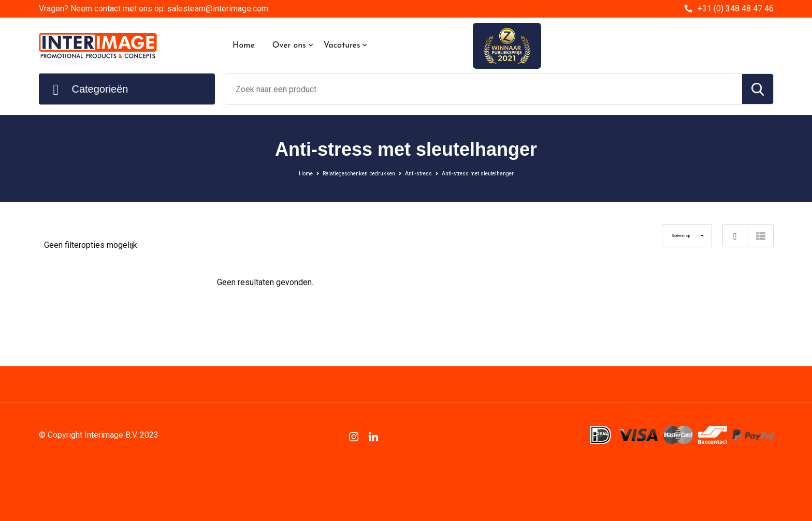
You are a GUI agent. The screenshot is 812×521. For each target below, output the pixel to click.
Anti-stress (422, 173)
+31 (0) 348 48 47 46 (736, 9)
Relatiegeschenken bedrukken (341, 173)
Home (244, 46)
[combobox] (484, 89)
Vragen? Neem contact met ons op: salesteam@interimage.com (154, 9)
